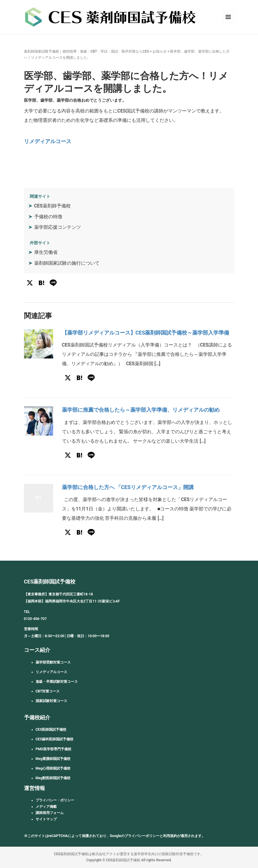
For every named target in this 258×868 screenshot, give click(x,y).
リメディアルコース (48, 141)
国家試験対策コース (51, 701)
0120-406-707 (35, 619)
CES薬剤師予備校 (52, 206)
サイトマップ (46, 819)
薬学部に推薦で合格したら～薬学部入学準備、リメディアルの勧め (141, 410)
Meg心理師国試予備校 (53, 768)
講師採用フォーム (50, 813)
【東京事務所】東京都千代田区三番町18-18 (58, 594)
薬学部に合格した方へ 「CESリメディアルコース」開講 (128, 487)
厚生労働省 (46, 252)
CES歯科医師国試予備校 (55, 739)
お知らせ (160, 51)
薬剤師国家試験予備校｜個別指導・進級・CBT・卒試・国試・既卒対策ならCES (86, 51)
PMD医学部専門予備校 (53, 749)
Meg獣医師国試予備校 (53, 778)
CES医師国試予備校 (51, 730)
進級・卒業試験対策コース (57, 682)
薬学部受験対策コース (53, 662)
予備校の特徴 (48, 217)
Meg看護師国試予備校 (53, 759)
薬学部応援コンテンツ (58, 227)
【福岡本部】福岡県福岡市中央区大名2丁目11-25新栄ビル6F (72, 601)
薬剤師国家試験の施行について (67, 263)
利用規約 (170, 836)
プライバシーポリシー (142, 836)
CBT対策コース (48, 691)
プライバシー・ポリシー (55, 800)
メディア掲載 (46, 807)
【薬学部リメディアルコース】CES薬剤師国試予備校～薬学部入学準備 (146, 333)
